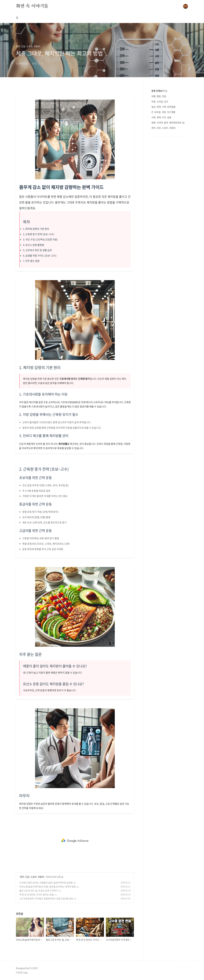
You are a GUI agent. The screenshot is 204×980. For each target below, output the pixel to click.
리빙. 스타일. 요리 (160, 101)
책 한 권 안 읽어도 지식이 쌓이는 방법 (36, 894)
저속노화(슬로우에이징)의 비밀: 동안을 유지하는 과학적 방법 (47, 887)
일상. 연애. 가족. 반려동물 (163, 107)
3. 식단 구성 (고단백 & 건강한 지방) (40, 239)
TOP (186, 969)
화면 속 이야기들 (32, 6)
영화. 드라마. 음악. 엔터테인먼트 (168, 123)
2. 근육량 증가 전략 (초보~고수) (39, 234)
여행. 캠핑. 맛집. (159, 96)
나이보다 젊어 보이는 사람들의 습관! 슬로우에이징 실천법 (46, 883)
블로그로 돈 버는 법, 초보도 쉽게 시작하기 (39, 891)
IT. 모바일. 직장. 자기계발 (163, 112)
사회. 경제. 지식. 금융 (161, 117)
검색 (178, 6)
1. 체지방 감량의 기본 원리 (36, 229)
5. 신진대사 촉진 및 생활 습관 (37, 250)
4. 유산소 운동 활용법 (34, 245)
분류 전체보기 (159, 91)
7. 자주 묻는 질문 (31, 261)
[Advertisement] (75, 841)
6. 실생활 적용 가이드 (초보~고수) (40, 256)
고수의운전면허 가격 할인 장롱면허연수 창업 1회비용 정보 (46, 898)
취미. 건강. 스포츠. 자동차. (32, 877)
